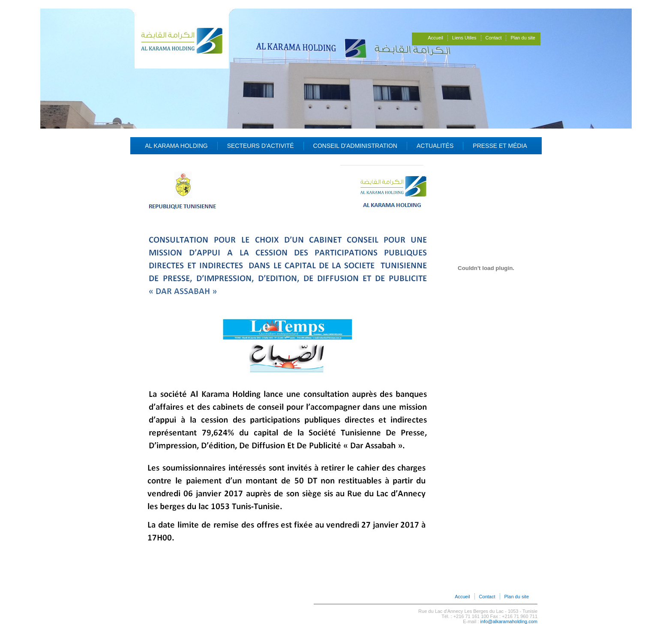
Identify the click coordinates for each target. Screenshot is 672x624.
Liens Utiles (464, 38)
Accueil (435, 38)
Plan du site (523, 38)
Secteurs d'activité (261, 146)
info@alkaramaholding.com (509, 621)
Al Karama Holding (176, 146)
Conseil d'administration (355, 146)
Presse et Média (500, 146)
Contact (494, 38)
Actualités (435, 146)
